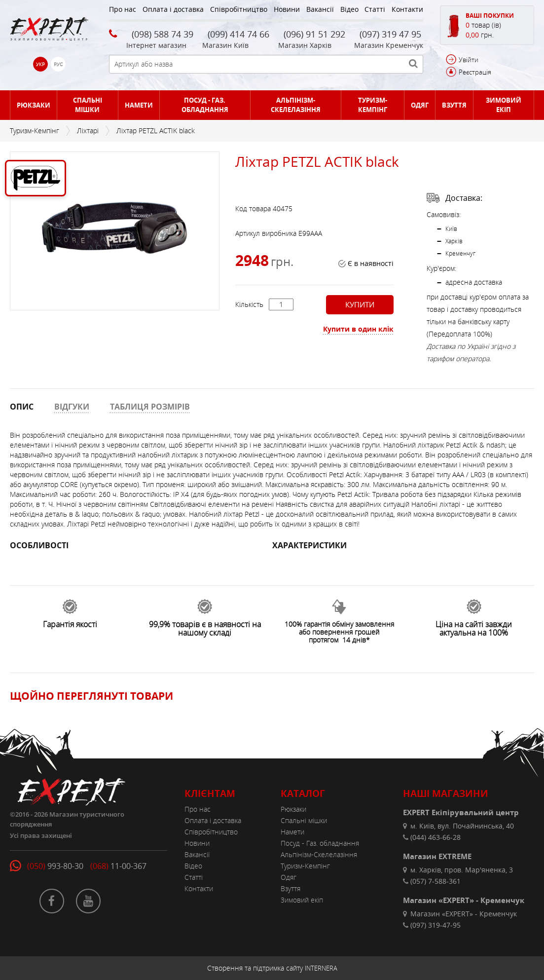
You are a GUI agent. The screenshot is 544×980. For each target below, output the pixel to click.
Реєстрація (475, 72)
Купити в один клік (358, 329)
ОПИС (22, 407)
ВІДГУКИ (72, 407)
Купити (360, 304)
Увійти (469, 60)
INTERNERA (321, 968)
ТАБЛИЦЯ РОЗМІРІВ (150, 407)
